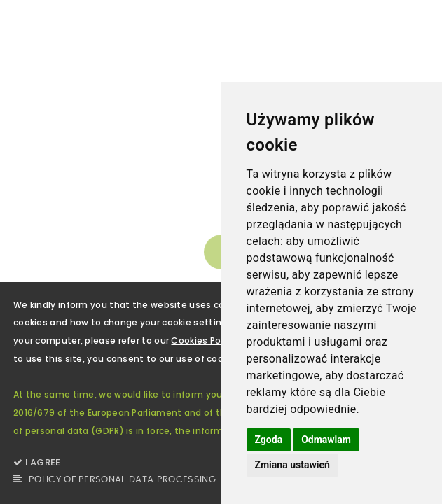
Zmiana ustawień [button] (292, 465)
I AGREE (37, 462)
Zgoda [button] (269, 440)
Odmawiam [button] (326, 440)
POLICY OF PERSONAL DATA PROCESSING (115, 479)
